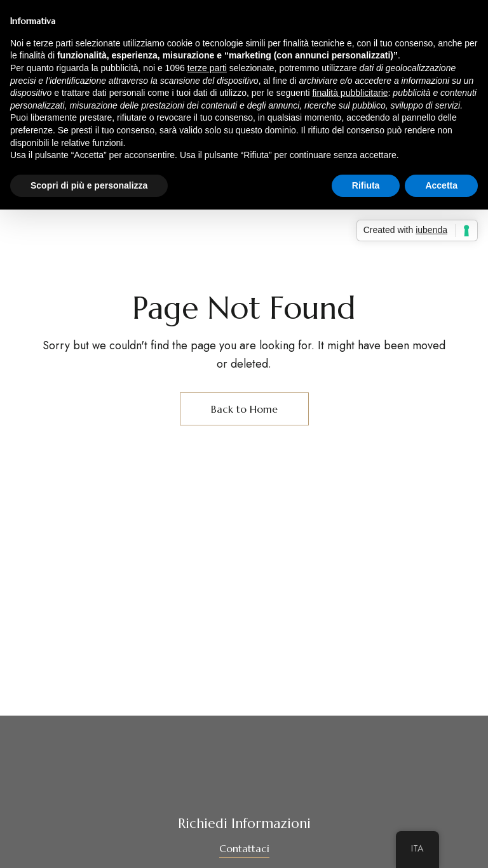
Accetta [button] (441, 185)
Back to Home (244, 409)
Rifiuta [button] (366, 185)
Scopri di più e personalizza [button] (89, 185)
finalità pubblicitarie (350, 93)
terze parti (207, 68)
